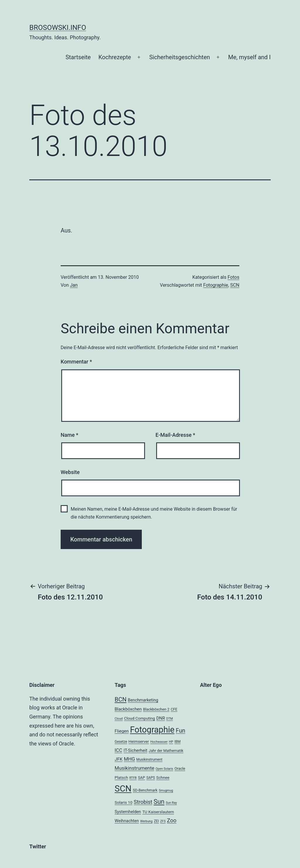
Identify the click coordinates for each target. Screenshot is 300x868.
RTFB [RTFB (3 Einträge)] (133, 778)
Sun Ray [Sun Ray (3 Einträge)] (171, 803)
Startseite (78, 57)
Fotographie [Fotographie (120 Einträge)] (152, 730)
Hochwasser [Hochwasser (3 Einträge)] (159, 742)
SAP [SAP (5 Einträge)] (142, 778)
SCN (235, 285)
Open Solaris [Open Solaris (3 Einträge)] (164, 769)
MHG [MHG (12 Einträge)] (129, 759)
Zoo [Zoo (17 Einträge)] (172, 821)
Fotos (233, 277)
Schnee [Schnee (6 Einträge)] (163, 777)
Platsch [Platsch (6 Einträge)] (121, 777)
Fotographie (216, 285)
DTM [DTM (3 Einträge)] (170, 719)
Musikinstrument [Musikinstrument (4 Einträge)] (149, 760)
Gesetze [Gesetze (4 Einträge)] (121, 742)
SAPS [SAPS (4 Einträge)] (151, 778)
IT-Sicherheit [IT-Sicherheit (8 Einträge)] (135, 750)
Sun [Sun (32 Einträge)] (159, 802)
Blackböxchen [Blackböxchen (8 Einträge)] (128, 709)
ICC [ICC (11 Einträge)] (118, 750)
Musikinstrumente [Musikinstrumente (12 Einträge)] (134, 768)
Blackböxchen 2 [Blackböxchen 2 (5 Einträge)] (156, 709)
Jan (74, 285)
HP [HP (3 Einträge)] (171, 742)
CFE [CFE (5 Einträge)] (174, 709)
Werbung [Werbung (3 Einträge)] (146, 821)
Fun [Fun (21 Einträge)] (180, 731)
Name (69, 435)
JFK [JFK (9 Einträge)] (119, 759)
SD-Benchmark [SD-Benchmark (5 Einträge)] (145, 790)
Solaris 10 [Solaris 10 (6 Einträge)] (123, 802)
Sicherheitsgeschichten (179, 57)
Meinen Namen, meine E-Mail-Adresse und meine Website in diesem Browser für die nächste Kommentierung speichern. (154, 513)
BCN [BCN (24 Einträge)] (120, 699)
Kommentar (76, 362)
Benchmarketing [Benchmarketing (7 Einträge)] (143, 700)
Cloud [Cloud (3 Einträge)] (119, 719)
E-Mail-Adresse (175, 435)
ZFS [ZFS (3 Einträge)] (163, 821)
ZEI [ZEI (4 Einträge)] (156, 821)
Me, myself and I (249, 57)
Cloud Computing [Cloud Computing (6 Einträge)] (139, 718)
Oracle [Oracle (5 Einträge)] (180, 768)
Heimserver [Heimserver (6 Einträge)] (139, 741)
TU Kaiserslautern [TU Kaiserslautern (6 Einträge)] (158, 812)
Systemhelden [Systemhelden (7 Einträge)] (128, 812)
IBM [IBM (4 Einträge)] (177, 742)
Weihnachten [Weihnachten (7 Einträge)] (127, 821)
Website (70, 472)
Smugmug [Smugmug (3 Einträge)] (166, 790)
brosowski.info (58, 28)
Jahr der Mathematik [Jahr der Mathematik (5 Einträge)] (166, 751)
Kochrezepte (115, 57)
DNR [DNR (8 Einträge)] (161, 718)
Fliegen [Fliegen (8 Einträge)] (122, 731)
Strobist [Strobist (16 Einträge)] (143, 802)
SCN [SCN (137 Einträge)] (123, 789)
